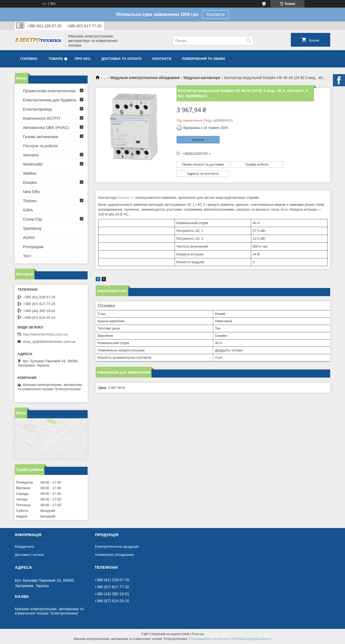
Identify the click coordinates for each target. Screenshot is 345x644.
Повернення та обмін (203, 59)
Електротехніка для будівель (50, 100)
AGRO (29, 237)
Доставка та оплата (121, 59)
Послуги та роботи (40, 146)
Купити (198, 140)
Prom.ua (198, 634)
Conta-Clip (32, 219)
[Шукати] (249, 41)
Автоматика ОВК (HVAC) (46, 127)
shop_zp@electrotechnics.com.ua (49, 342)
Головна (29, 59)
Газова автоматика (41, 137)
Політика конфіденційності (252, 639)
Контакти (215, 14)
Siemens (31, 155)
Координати (24, 547)
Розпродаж (33, 247)
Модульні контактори (202, 78)
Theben (30, 201)
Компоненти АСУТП (42, 118)
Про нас (83, 59)
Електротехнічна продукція (117, 547)
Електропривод (37, 109)
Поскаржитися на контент (210, 639)
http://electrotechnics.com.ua (45, 334)
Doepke (124, 188)
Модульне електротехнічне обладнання (145, 78)
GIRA (28, 210)
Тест (27, 256)
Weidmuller (33, 164)
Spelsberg (32, 228)
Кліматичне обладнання (114, 555)
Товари (56, 59)
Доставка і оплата (29, 555)
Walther (30, 173)
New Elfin (31, 192)
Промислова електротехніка (49, 91)
